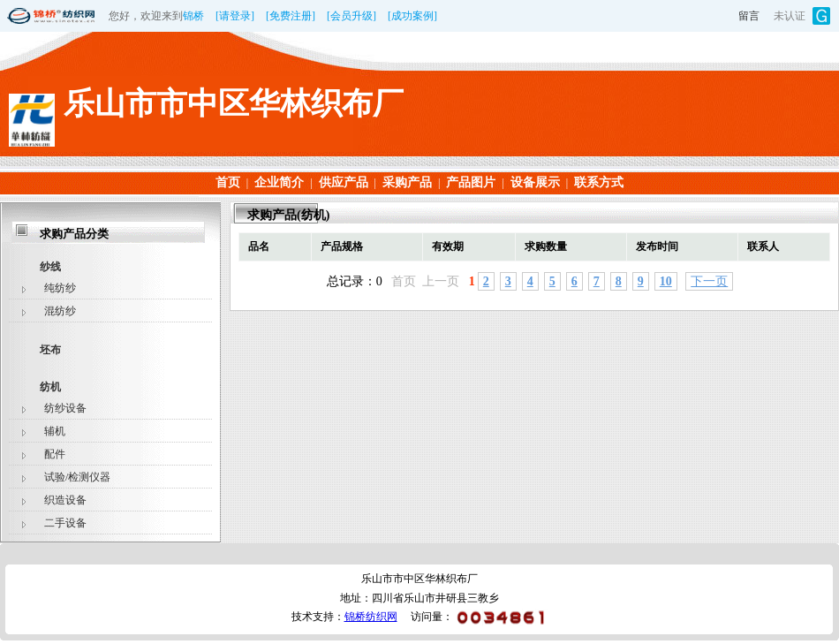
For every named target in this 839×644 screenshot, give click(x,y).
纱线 (50, 267)
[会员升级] (351, 16)
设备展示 (535, 182)
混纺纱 (60, 311)
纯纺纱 (60, 288)
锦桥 (193, 16)
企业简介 (279, 182)
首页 (228, 182)
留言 (749, 16)
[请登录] (235, 16)
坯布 (50, 350)
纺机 (50, 387)
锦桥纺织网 (371, 617)
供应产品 (344, 182)
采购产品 (407, 182)
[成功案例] (412, 16)
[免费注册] (291, 16)
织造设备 (65, 500)
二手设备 (65, 523)
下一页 (709, 281)
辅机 (55, 431)
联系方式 (599, 182)
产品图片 (471, 182)
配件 (55, 454)
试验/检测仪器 (77, 477)
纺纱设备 (65, 408)
